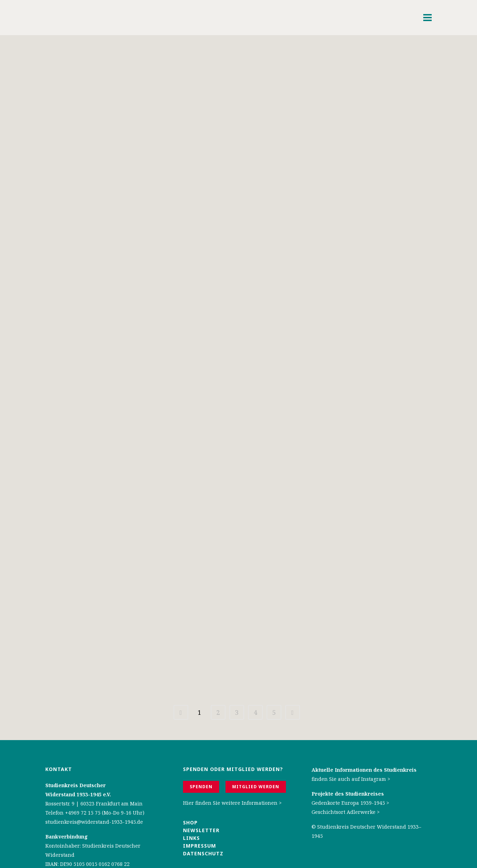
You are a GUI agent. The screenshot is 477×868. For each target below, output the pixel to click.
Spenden (201, 746)
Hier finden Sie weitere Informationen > (232, 762)
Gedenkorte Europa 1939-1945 (348, 762)
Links (192, 797)
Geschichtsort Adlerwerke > (346, 771)
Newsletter (201, 789)
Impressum (200, 805)
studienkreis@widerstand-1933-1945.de (94, 781)
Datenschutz (203, 813)
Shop (190, 782)
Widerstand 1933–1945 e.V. (78, 754)
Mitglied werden (256, 746)
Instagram (374, 738)
